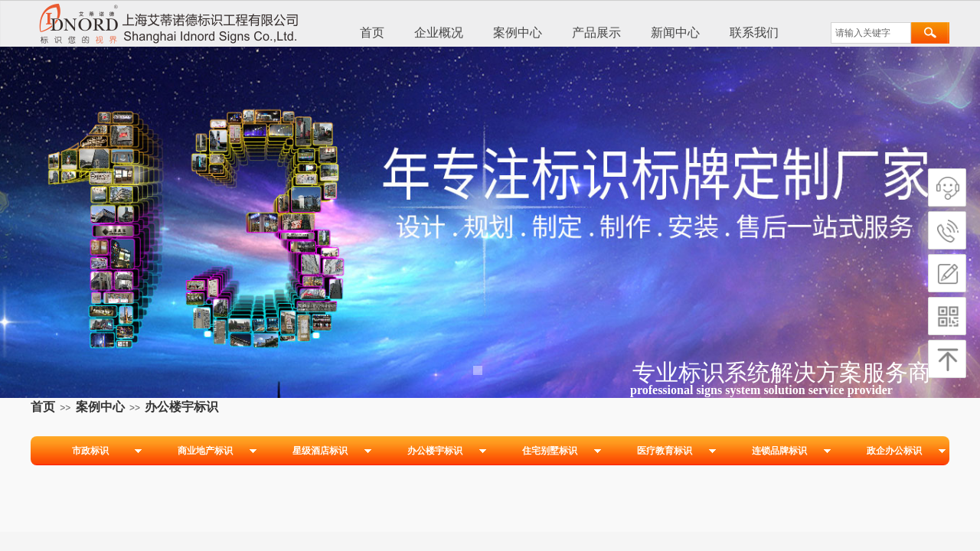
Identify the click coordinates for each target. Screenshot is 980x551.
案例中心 (518, 33)
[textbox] (871, 33)
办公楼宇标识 (181, 407)
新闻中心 (675, 33)
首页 (372, 33)
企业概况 (439, 33)
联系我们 (754, 33)
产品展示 (596, 33)
